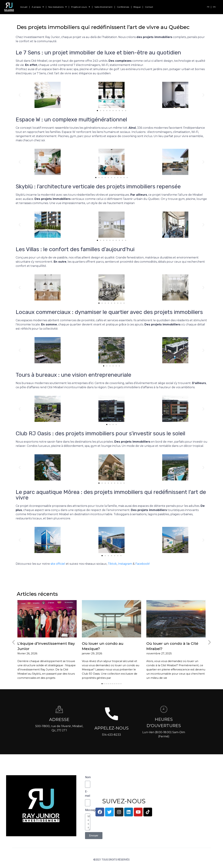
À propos (38, 7)
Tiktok (112, 564)
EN (214, 7)
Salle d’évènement (103, 7)
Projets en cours (81, 7)
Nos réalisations (57, 7)
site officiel (58, 564)
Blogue (137, 7)
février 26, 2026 (27, 653)
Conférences (123, 7)
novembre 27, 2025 (159, 653)
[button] (20, 95)
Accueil (24, 7)
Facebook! (143, 564)
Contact (149, 7)
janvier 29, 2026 (92, 653)
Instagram (125, 564)
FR (208, 7)
